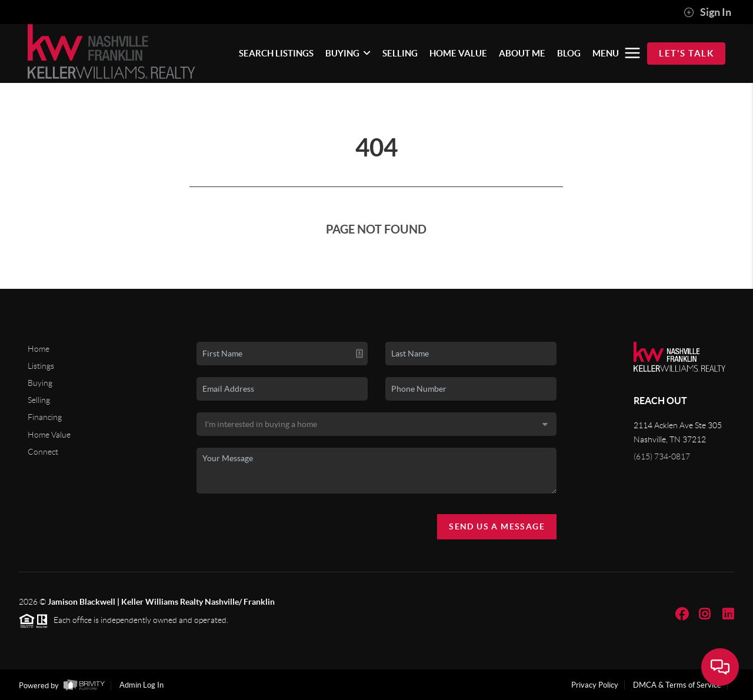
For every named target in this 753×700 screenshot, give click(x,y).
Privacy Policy (595, 685)
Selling (39, 400)
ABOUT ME (522, 53)
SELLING (400, 53)
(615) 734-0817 (662, 456)
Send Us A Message (497, 526)
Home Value (49, 435)
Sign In (707, 12)
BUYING (348, 53)
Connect (43, 452)
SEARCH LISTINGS (276, 53)
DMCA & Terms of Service (677, 685)
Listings (41, 366)
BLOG (569, 53)
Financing (45, 417)
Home (39, 349)
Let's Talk (686, 53)
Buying (40, 383)
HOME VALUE (458, 53)
